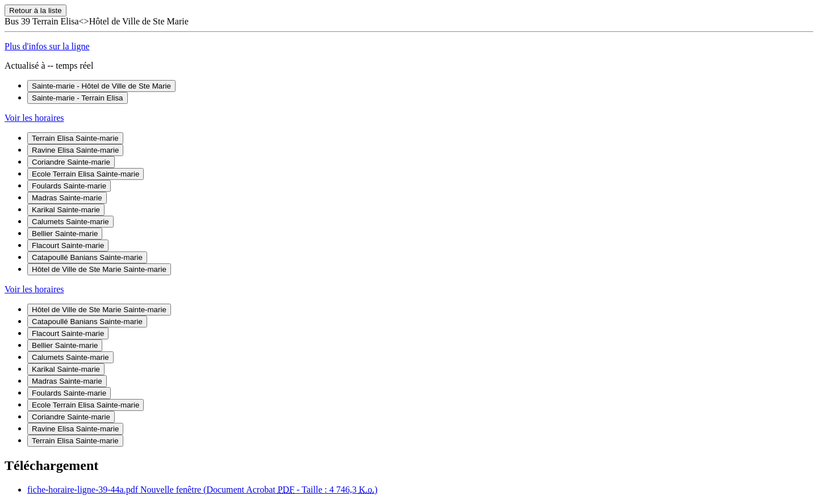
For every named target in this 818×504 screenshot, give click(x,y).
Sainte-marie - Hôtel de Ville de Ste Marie (101, 86)
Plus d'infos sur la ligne (47, 46)
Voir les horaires (34, 118)
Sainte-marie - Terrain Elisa (78, 98)
